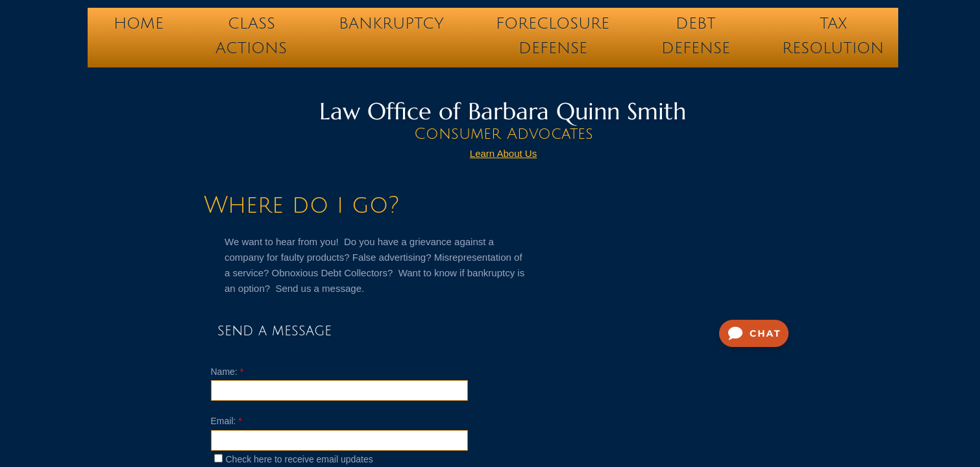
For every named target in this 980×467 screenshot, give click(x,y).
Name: (227, 372)
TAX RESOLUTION (833, 26)
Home (139, 23)
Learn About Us (503, 153)
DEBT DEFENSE (696, 26)
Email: (227, 421)
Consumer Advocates (504, 134)
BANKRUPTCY (391, 23)
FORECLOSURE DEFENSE (553, 26)
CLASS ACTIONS (251, 26)
